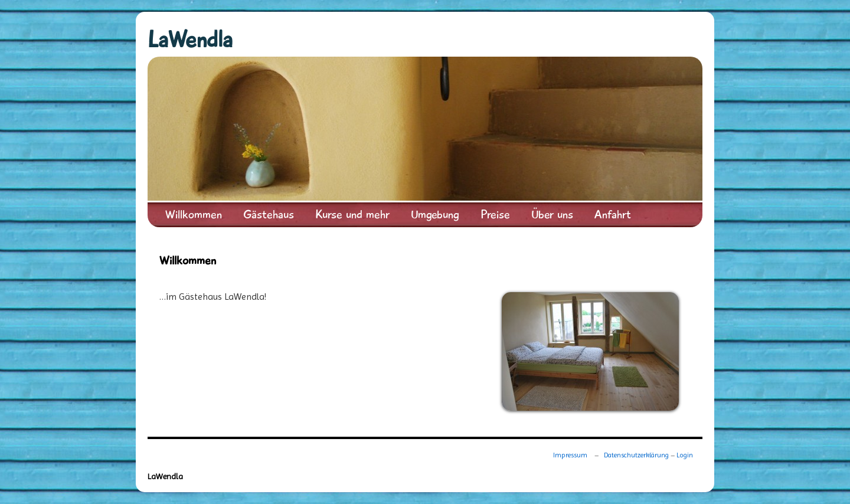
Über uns (552, 215)
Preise (495, 215)
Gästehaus (269, 215)
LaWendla (190, 40)
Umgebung (435, 215)
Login (685, 455)
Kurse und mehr (352, 215)
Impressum (570, 455)
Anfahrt (613, 215)
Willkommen (194, 215)
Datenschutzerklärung (636, 455)
